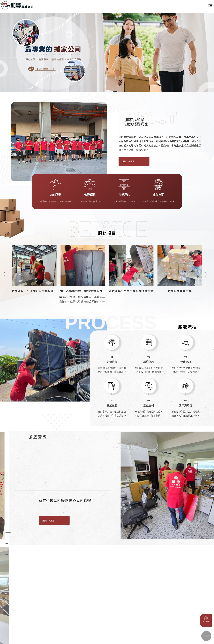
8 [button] (7, 515)
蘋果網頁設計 (83, 634)
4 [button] (7, 500)
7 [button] (7, 511)
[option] (107, 66)
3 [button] (7, 496)
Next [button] (206, 320)
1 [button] (8, 489)
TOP (206, 636)
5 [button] (7, 504)
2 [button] (7, 493)
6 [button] (7, 507)
